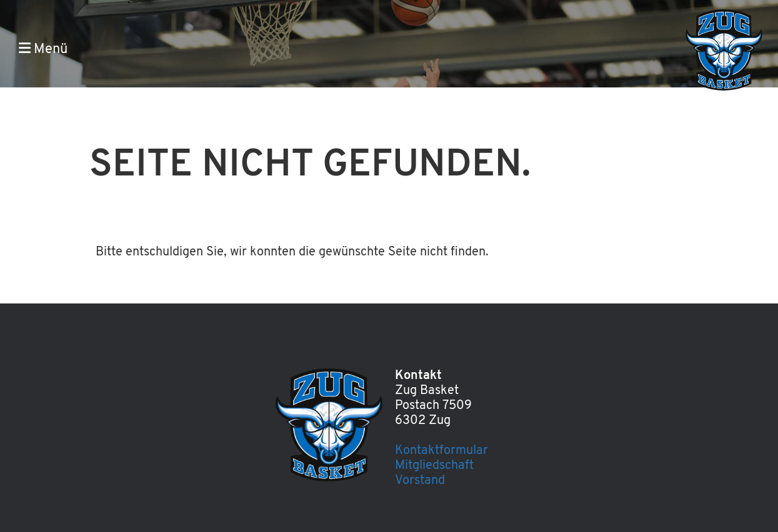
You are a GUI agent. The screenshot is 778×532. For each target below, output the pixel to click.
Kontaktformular (441, 451)
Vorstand (420, 481)
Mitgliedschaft (434, 466)
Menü (43, 49)
